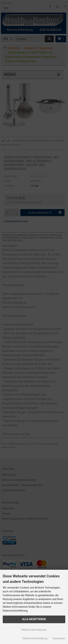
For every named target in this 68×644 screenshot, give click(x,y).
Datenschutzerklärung (35, 638)
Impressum (59, 638)
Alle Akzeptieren (34, 619)
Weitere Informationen (34, 630)
